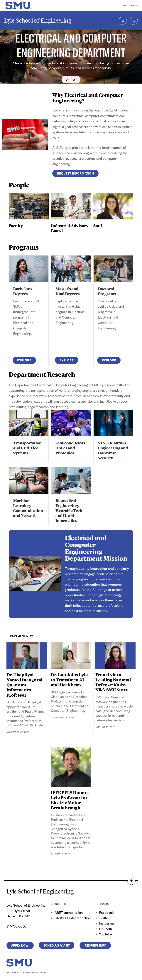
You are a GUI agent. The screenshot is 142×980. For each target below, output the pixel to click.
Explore (24, 360)
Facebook (106, 913)
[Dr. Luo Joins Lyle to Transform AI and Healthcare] (71, 656)
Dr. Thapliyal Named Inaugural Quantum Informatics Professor (24, 685)
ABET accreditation (69, 913)
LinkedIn (105, 929)
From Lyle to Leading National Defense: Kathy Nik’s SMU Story (113, 682)
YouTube (105, 934)
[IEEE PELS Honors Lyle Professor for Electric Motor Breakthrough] (71, 767)
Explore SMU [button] (130, 5)
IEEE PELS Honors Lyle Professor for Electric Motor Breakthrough (70, 800)
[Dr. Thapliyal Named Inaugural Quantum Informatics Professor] (27, 656)
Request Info (95, 945)
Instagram (106, 923)
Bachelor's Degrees (23, 291)
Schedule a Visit (57, 945)
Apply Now (20, 945)
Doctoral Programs (107, 291)
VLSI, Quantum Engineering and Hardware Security (113, 450)
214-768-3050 (16, 926)
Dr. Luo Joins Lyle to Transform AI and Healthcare (69, 680)
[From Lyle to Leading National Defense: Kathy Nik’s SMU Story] (116, 656)
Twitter (104, 918)
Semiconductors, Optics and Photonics (71, 448)
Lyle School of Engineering (38, 21)
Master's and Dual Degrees (67, 291)
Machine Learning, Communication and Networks (28, 508)
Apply (71, 79)
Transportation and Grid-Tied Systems (27, 448)
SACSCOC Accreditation (73, 918)
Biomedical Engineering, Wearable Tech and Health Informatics (69, 510)
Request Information (75, 173)
